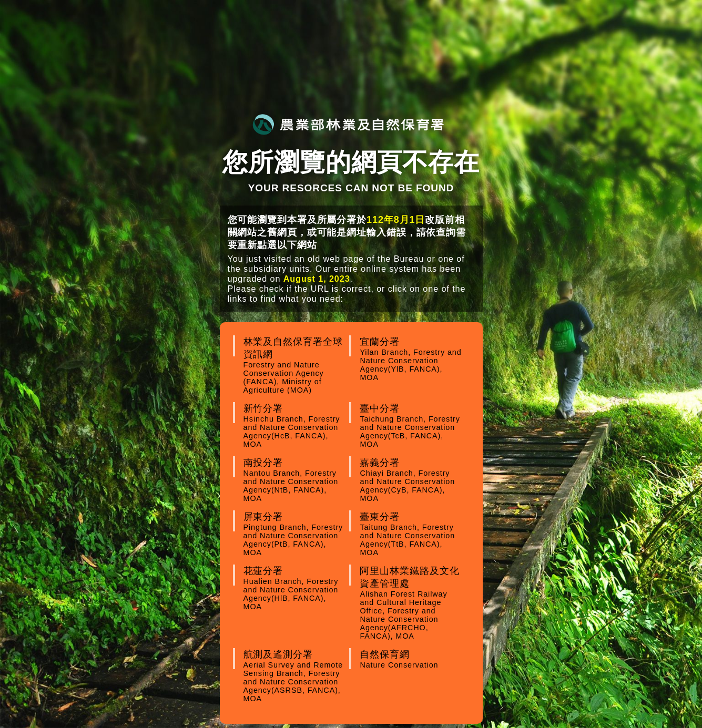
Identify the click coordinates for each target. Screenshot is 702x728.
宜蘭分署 (411, 359)
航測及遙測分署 (295, 676)
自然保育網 (411, 659)
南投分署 (295, 480)
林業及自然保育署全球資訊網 (295, 365)
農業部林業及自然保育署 (348, 124)
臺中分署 (411, 426)
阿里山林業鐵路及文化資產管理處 (411, 603)
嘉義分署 (411, 480)
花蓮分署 (295, 588)
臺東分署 (411, 534)
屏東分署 (295, 534)
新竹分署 (295, 426)
